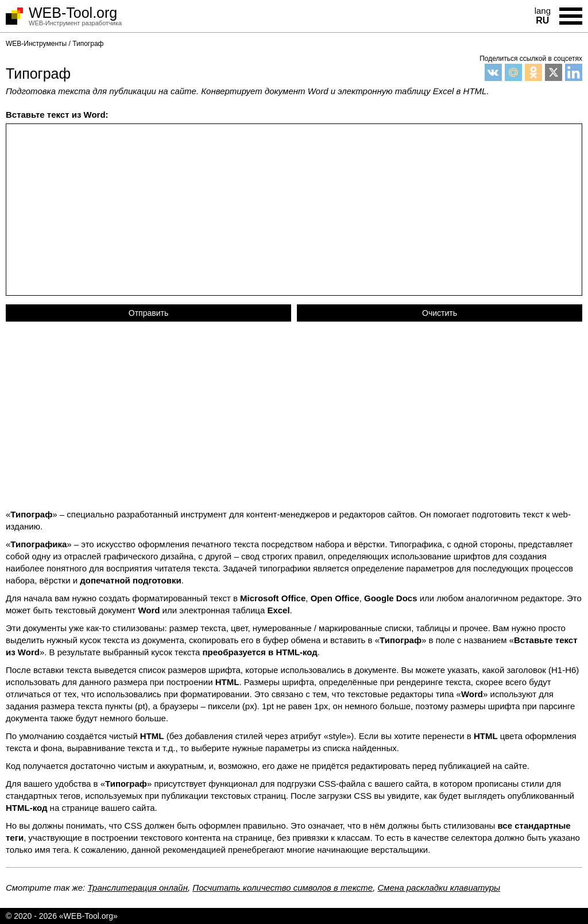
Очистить (440, 313)
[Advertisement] (294, 419)
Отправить (148, 313)
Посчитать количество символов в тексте (283, 888)
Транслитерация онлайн (138, 888)
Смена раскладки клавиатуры (439, 888)
